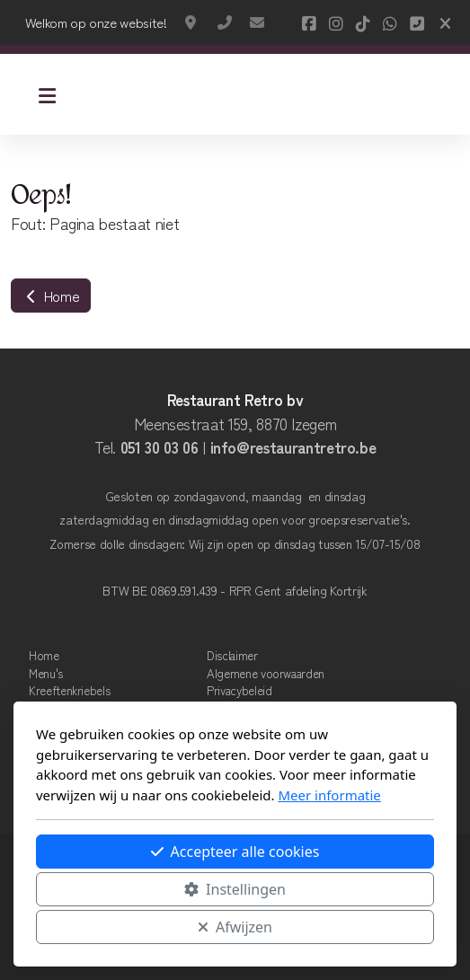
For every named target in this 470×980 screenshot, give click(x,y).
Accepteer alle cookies (235, 852)
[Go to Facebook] (309, 22)
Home (51, 296)
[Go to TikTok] (363, 22)
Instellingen (235, 889)
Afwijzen (235, 927)
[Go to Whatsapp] (390, 22)
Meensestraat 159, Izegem (192, 22)
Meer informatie (329, 795)
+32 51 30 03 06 (225, 22)
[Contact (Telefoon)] (417, 22)
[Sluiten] (445, 22)
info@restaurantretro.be (257, 22)
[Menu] (47, 94)
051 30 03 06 (160, 447)
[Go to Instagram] (336, 22)
